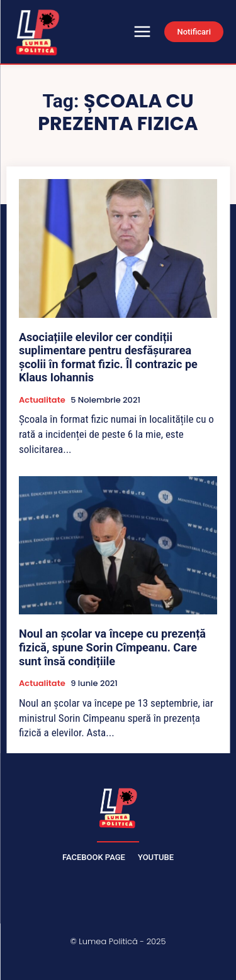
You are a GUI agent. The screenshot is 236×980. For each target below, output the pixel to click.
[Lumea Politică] (118, 807)
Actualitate (42, 400)
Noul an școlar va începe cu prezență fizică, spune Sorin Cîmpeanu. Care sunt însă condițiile (112, 647)
